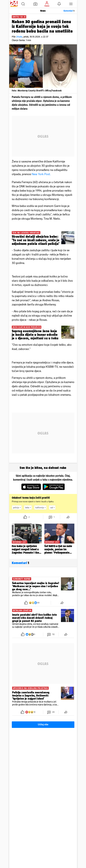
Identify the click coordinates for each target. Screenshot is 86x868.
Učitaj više (43, 725)
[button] (23, 4)
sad (53, 507)
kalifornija (41, 507)
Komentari (69, 11)
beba (29, 507)
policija (17, 507)
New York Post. (41, 174)
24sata (19, 37)
